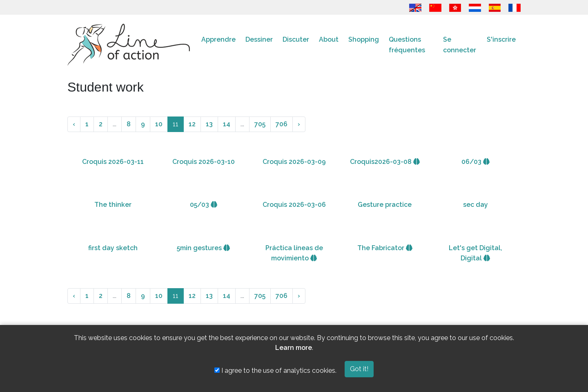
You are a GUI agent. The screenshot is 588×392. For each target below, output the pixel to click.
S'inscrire (501, 39)
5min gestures (203, 248)
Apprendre (218, 39)
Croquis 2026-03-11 (113, 162)
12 (192, 124)
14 (227, 124)
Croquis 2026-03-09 (294, 162)
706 (282, 124)
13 (209, 124)
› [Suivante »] (299, 124)
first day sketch (113, 248)
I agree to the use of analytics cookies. (275, 371)
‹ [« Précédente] (74, 124)
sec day (476, 205)
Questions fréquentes (407, 45)
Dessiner (259, 39)
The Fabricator (385, 248)
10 (159, 124)
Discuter (296, 39)
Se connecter (460, 45)
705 (260, 124)
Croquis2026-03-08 (385, 162)
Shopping (364, 39)
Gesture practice (385, 205)
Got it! (359, 369)
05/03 (204, 205)
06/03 (476, 162)
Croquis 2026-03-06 (294, 205)
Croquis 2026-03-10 (204, 162)
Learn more (294, 348)
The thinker (113, 205)
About (329, 39)
